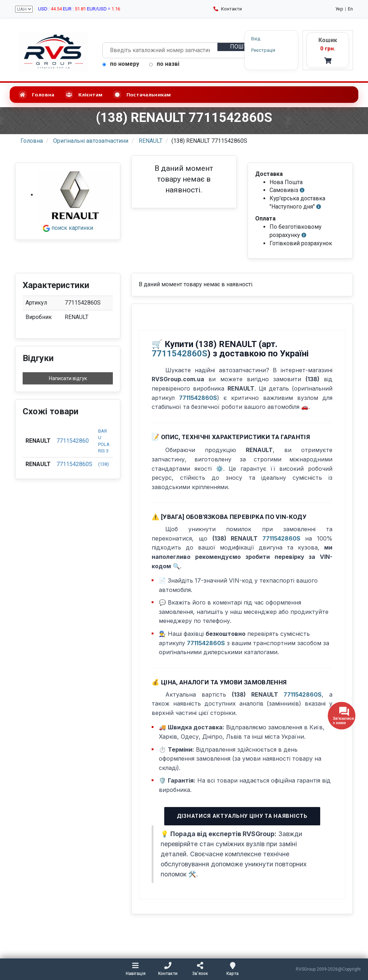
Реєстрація (263, 50)
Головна (36, 95)
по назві (164, 64)
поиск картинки (68, 228)
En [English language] (350, 9)
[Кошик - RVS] (328, 50)
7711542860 (73, 441)
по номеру (121, 64)
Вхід (256, 39)
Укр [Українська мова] (339, 9)
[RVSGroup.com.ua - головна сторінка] (53, 52)
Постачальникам (142, 95)
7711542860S (74, 464)
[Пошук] (240, 47)
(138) (103, 464)
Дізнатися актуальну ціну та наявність (242, 816)
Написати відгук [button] (68, 378)
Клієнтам (84, 95)
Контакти (228, 9)
